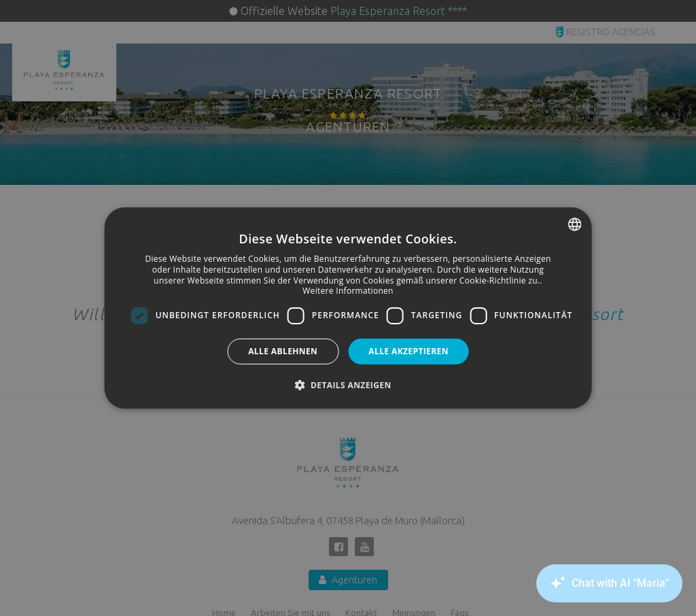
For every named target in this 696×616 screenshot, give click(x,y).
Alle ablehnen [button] (283, 351)
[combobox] (574, 224)
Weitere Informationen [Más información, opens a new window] (348, 291)
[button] (348, 385)
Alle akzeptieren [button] (408, 351)
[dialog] (348, 308)
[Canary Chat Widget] (608, 583)
